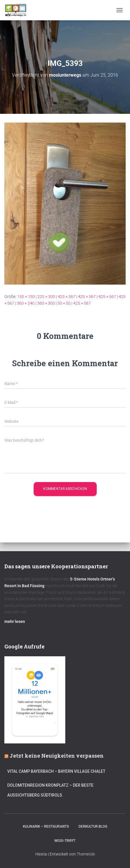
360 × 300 (46, 303)
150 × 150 (26, 296)
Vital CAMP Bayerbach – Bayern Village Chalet (56, 771)
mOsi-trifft (65, 841)
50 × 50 (64, 303)
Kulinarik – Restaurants (46, 826)
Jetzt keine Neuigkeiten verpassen (57, 756)
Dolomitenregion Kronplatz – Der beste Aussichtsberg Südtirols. (50, 790)
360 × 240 (26, 303)
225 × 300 (46, 296)
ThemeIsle (86, 854)
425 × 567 (67, 296)
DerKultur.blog (93, 826)
